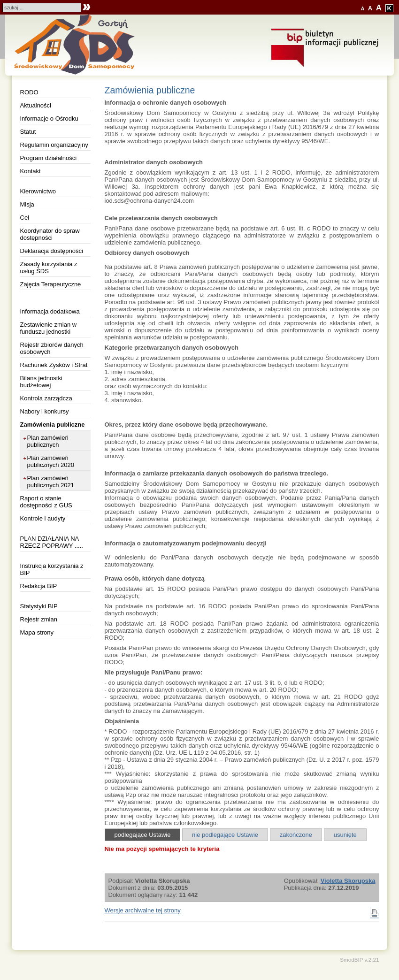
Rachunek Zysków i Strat (54, 365)
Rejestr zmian (39, 619)
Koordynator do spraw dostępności (50, 234)
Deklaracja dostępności (52, 251)
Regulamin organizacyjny (54, 145)
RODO (29, 92)
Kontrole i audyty (43, 518)
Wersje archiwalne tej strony (143, 910)
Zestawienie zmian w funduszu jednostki (49, 328)
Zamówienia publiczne (53, 425)
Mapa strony (37, 632)
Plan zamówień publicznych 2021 (51, 482)
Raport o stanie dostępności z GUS (46, 502)
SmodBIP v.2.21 (359, 960)
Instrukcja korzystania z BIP (52, 569)
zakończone (296, 835)
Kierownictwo (38, 191)
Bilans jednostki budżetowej (41, 382)
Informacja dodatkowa (50, 311)
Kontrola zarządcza (46, 398)
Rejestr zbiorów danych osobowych (52, 348)
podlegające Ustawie (143, 835)
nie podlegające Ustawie (225, 835)
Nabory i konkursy (45, 411)
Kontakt (31, 171)
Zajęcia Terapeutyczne (51, 284)
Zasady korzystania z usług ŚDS (49, 268)
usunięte (345, 835)
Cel (25, 218)
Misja (27, 204)
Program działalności (49, 158)
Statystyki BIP (39, 606)
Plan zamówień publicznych (48, 441)
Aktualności (36, 105)
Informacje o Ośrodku (49, 119)
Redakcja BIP (39, 586)
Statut (28, 132)
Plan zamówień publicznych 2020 (51, 461)
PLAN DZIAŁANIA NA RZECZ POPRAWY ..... (52, 542)
